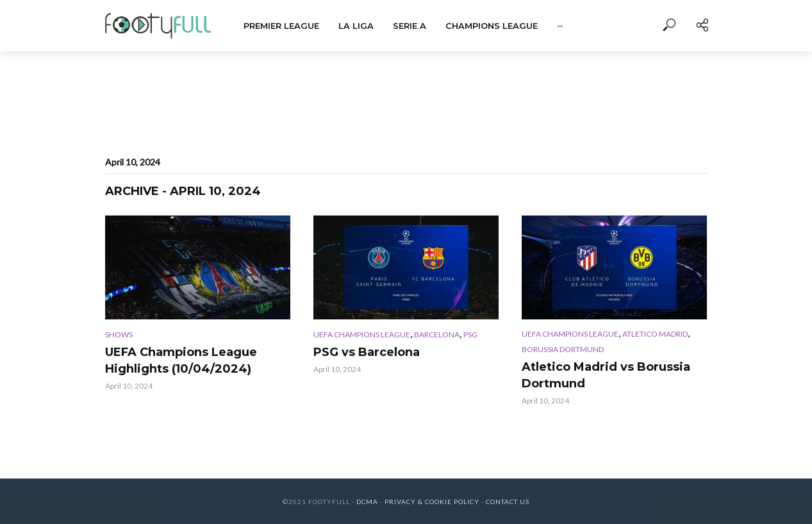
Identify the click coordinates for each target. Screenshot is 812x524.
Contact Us (508, 502)
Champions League (492, 26)
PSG (470, 334)
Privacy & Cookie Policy (432, 502)
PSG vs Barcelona (367, 352)
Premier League (281, 26)
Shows (119, 334)
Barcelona (437, 334)
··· (560, 26)
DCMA (367, 502)
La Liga (356, 26)
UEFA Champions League (362, 334)
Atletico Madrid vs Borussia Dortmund (606, 375)
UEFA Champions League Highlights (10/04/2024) (181, 360)
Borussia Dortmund (563, 349)
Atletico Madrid (655, 334)
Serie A (410, 26)
